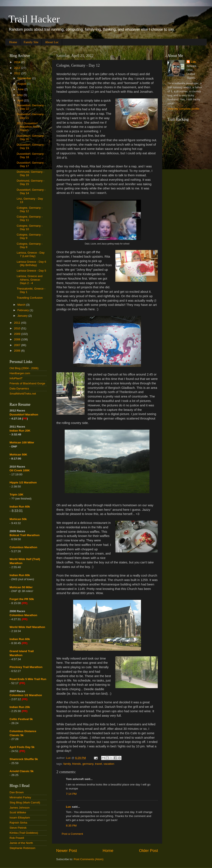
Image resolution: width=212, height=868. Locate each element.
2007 (18, 345)
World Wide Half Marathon (27, 627)
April (21, 100)
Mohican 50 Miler (21, 587)
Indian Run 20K (20, 431)
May (20, 95)
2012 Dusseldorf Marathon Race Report (28, 127)
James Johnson (20, 808)
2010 (18, 328)
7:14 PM (71, 794)
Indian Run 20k (20, 707)
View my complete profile (183, 109)
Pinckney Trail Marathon (26, 667)
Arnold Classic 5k (22, 771)
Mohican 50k (18, 519)
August (22, 84)
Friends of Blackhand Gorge (27, 383)
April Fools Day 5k (22, 747)
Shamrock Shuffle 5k (24, 759)
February (24, 310)
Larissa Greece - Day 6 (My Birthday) (31, 263)
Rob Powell (17, 838)
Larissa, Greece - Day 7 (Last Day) (31, 254)
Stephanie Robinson (22, 848)
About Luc (52, 42)
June (21, 89)
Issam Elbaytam (20, 818)
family (67, 764)
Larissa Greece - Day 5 (31, 271)
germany (88, 764)
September (25, 78)
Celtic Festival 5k (21, 719)
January (23, 316)
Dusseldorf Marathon (24, 415)
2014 (18, 62)
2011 (18, 323)
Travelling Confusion (30, 298)
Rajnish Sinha (18, 823)
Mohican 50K (18, 455)
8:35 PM (71, 826)
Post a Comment (72, 834)
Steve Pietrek (18, 828)
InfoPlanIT (16, 378)
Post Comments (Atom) (89, 859)
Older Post (149, 851)
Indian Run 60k (20, 575)
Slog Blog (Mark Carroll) (25, 802)
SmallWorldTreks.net (23, 394)
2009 (18, 334)
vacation (109, 764)
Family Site (31, 42)
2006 (18, 351)
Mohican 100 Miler (22, 442)
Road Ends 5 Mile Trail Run (28, 679)
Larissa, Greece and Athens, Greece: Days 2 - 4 (30, 279)
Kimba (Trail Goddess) (24, 833)
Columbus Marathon (23, 547)
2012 (18, 73)
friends (77, 764)
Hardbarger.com (20, 373)
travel (98, 764)
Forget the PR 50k (22, 599)
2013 (18, 68)
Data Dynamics (19, 388)
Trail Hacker (34, 19)
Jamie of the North (21, 843)
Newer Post (67, 851)
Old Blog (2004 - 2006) (24, 368)
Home (13, 42)
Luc (68, 807)
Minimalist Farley (20, 797)
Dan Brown (17, 792)
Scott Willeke (18, 812)
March (22, 305)
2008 (18, 339)
